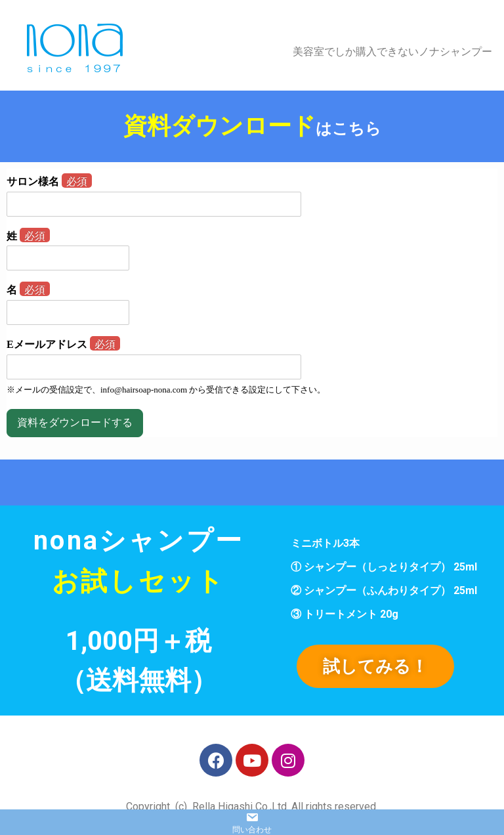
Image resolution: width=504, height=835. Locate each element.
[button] (375, 666)
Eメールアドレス (63, 344)
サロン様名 (49, 182)
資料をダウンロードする (75, 422)
